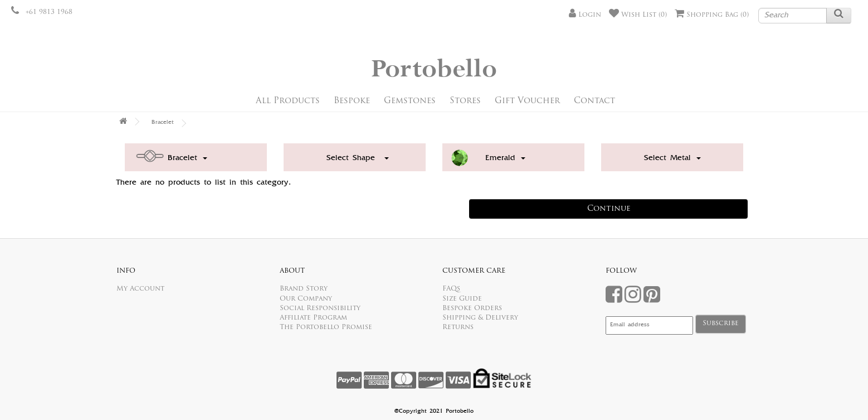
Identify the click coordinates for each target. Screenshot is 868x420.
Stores (465, 101)
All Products (288, 101)
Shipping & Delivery (480, 318)
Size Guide (462, 299)
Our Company (306, 299)
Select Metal (672, 158)
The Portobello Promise (326, 327)
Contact (594, 101)
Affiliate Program (313, 318)
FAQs (451, 289)
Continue (609, 209)
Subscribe (721, 324)
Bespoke (352, 101)
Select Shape (358, 158)
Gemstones (410, 101)
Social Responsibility (320, 308)
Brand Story (304, 289)
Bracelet (163, 123)
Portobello (434, 69)
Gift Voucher (527, 101)
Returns (458, 327)
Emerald (505, 158)
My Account (140, 289)
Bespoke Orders (472, 308)
